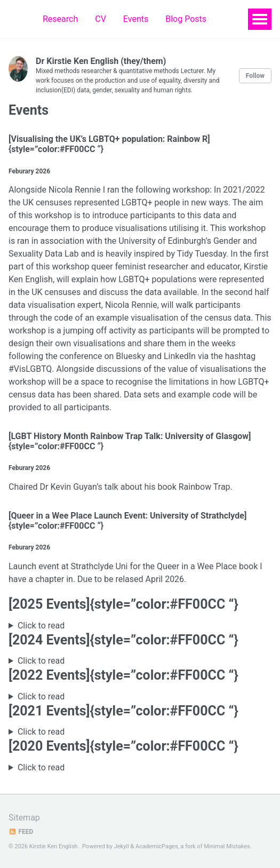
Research (60, 19)
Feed (21, 832)
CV (101, 19)
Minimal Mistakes (227, 846)
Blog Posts (186, 19)
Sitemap (24, 818)
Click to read (41, 626)
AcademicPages (157, 846)
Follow (255, 76)
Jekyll (122, 846)
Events (136, 19)
